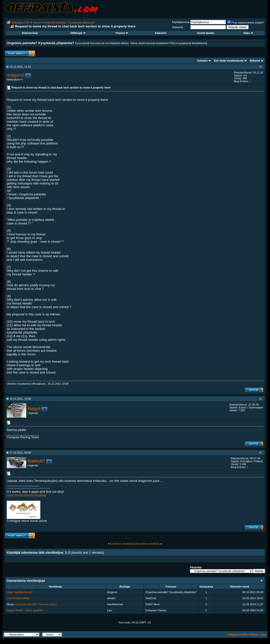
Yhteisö (122, 33)
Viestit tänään (206, 33)
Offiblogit (78, 33)
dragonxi (16, 75)
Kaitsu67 (37, 461)
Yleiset (37, 23)
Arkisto (253, 635)
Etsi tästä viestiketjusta (229, 61)
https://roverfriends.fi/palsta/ (27, 495)
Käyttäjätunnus (181, 22)
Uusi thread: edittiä (18, 598)
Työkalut (202, 61)
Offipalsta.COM (21, 23)
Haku (248, 33)
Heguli (34, 409)
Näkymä (255, 61)
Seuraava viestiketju (148, 544)
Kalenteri (161, 33)
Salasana (177, 27)
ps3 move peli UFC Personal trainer (36, 604)
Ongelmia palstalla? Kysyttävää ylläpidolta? (70, 23)
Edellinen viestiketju (122, 544)
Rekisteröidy (30, 33)
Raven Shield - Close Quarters (25, 610)
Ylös (263, 635)
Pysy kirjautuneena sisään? (246, 23)
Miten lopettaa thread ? (21, 592)
